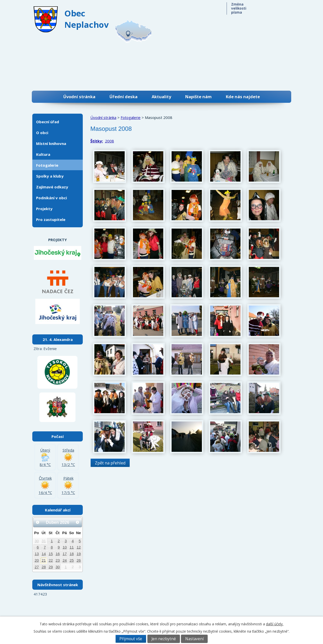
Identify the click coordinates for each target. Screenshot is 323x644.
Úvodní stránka (79, 97)
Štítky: (97, 141)
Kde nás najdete (243, 97)
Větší (279, 7)
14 (44, 554)
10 (65, 547)
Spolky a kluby (50, 176)
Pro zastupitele (51, 219)
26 (79, 560)
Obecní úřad (48, 122)
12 (79, 547)
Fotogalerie (131, 117)
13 (37, 554)
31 (44, 541)
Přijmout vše (131, 639)
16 (58, 554)
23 (58, 560)
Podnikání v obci (51, 198)
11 (72, 547)
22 (51, 560)
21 (44, 560)
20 (37, 560)
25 (72, 560)
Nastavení (194, 639)
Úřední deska (124, 97)
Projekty (44, 209)
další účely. (275, 624)
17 (65, 554)
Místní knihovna (51, 143)
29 (51, 567)
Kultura (43, 154)
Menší (259, 7)
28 (44, 567)
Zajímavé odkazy (52, 187)
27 (37, 567)
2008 (110, 141)
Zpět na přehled (110, 463)
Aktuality (161, 97)
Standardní (269, 7)
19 (79, 554)
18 (72, 554)
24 (65, 560)
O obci (42, 133)
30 (37, 541)
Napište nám (198, 97)
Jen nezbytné (164, 639)
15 (51, 554)
